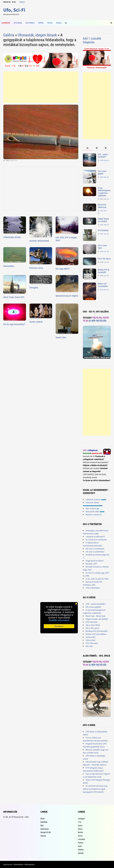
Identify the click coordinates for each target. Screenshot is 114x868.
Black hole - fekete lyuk (102, 206)
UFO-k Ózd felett (93, 588)
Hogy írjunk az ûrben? (95, 561)
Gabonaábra (9, 266)
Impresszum (8, 864)
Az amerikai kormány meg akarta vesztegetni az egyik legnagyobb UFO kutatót (95, 789)
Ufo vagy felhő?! (63, 269)
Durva (80, 829)
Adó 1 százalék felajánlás (92, 40)
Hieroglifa (34, 288)
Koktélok (44, 822)
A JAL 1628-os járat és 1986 (97, 579)
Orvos (80, 836)
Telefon (81, 850)
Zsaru (80, 825)
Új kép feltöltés (98, 321)
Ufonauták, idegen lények (37, 35)
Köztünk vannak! (94, 515)
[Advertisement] (41, 87)
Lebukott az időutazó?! (95, 537)
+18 (79, 822)
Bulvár (80, 832)
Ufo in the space (104, 259)
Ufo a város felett (93, 625)
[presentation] (87, 148)
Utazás (43, 836)
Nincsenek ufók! (95, 512)
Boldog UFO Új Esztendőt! (104, 271)
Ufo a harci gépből (102, 172)
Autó (80, 846)
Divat (43, 819)
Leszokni (81, 839)
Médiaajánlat (29, 864)
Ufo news (18, 23)
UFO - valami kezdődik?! (103, 156)
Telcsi (50, 23)
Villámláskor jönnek (12, 237)
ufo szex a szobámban (95, 549)
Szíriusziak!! (91, 637)
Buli (42, 825)
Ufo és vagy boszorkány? (14, 324)
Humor (81, 843)
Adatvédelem (18, 864)
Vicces (59, 23)
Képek (41, 23)
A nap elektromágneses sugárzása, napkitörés (104, 192)
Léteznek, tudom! (96, 499)
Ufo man (89, 646)
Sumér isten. (61, 337)
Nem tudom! (92, 509)
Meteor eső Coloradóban (103, 285)
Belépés (22, 2)
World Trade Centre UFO (14, 297)
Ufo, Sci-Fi (14, 10)
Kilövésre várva (36, 268)
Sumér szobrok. (36, 322)
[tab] (87, 148)
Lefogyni (81, 819)
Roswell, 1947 (91, 564)
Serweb (81, 853)
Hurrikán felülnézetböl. (39, 241)
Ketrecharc (45, 829)
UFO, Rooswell (92, 643)
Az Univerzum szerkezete (96, 540)
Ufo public (30, 23)
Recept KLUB (46, 832)
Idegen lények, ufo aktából (103, 220)
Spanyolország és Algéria (67, 296)
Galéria (9, 35)
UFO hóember (103, 230)
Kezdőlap (6, 23)
